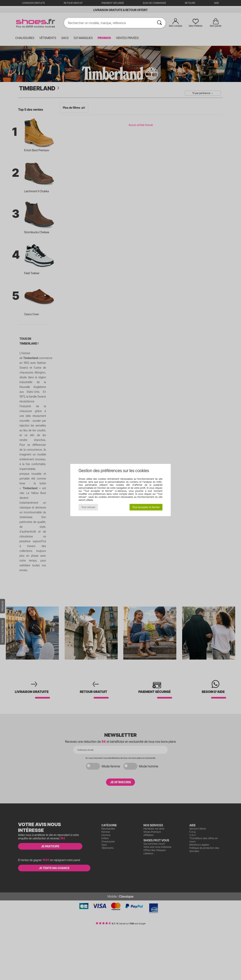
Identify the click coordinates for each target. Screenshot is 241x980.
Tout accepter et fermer (146, 507)
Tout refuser (88, 507)
